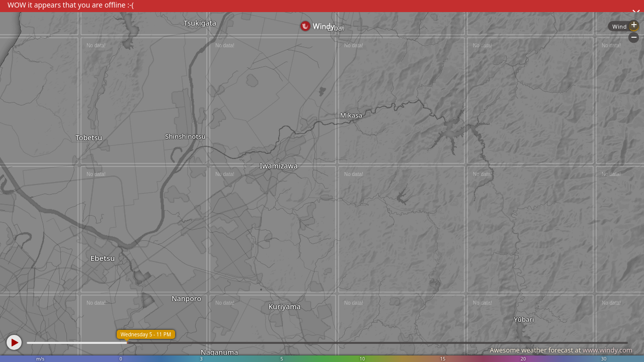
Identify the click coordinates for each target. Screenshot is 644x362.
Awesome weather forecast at (561, 350)
